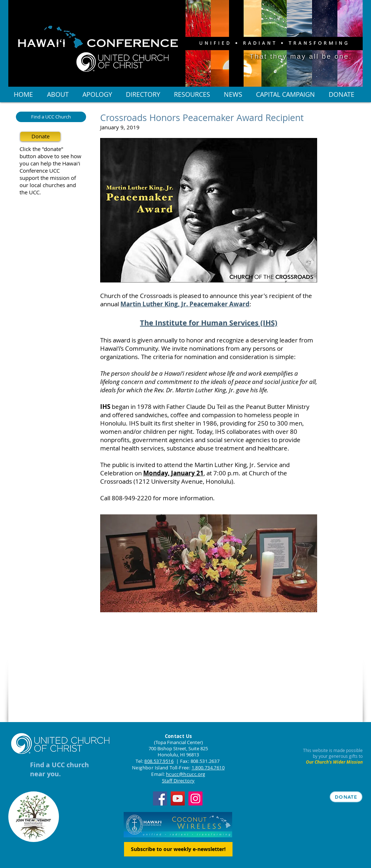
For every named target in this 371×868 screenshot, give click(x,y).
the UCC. (30, 192)
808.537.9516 (159, 761)
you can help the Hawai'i (50, 163)
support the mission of (48, 178)
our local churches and (48, 185)
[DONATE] (346, 797)
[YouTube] (178, 798)
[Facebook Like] (61, 715)
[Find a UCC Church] (51, 117)
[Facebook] (160, 798)
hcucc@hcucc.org (186, 774)
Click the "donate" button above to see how (50, 152)
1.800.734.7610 (208, 768)
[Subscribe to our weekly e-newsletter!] (178, 849)
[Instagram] (195, 798)
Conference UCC (40, 170)
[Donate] (40, 137)
